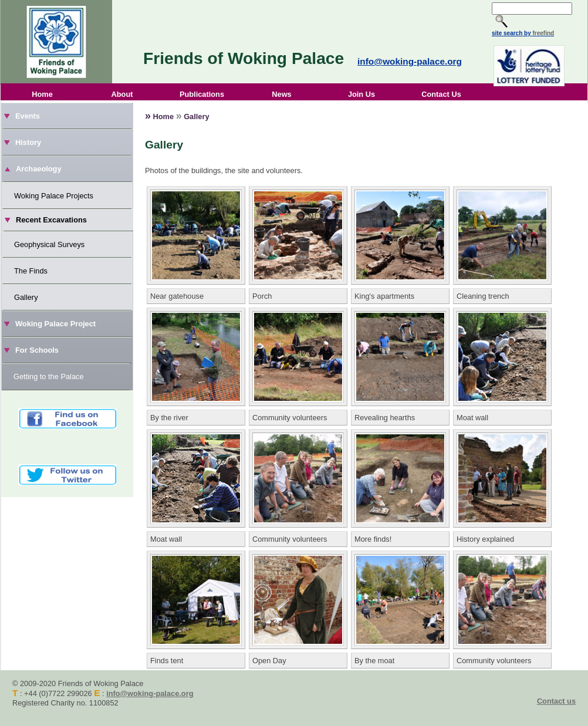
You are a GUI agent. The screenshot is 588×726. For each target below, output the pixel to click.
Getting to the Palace (49, 376)
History (28, 142)
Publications (202, 94)
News (281, 94)
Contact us (556, 701)
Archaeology (39, 169)
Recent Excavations (51, 220)
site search (507, 33)
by (538, 33)
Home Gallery (177, 116)
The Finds (31, 271)
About (122, 94)
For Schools (37, 350)
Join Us (361, 94)
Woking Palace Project (55, 324)
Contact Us (441, 94)
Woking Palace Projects (54, 196)
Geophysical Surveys (49, 244)
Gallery (26, 297)
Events (28, 116)
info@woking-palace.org (410, 61)
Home (42, 94)
